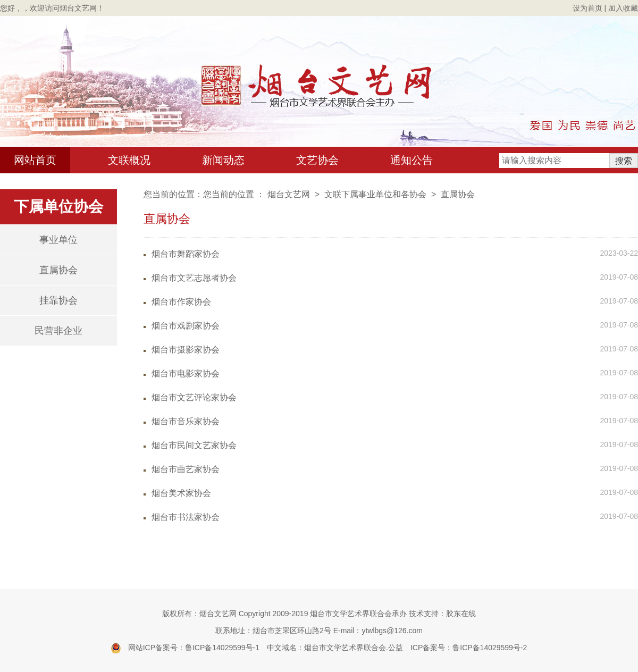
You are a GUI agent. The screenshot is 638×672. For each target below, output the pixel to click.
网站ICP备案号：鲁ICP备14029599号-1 (194, 648)
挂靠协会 (58, 300)
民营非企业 (58, 331)
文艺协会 (317, 160)
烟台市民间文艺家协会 (194, 445)
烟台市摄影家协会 (186, 350)
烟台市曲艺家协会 (186, 469)
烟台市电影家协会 (186, 373)
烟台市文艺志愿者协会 (194, 278)
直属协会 (58, 270)
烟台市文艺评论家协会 (194, 397)
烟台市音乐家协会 (186, 421)
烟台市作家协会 (181, 302)
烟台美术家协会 (181, 493)
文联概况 (129, 160)
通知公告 (412, 160)
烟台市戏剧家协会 (186, 326)
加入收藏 (623, 8)
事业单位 (58, 240)
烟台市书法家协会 (186, 517)
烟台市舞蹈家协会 (186, 254)
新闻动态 (223, 160)
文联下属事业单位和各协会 (375, 194)
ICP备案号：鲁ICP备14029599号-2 (469, 648)
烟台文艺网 (289, 194)
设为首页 (587, 8)
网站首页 (35, 160)
